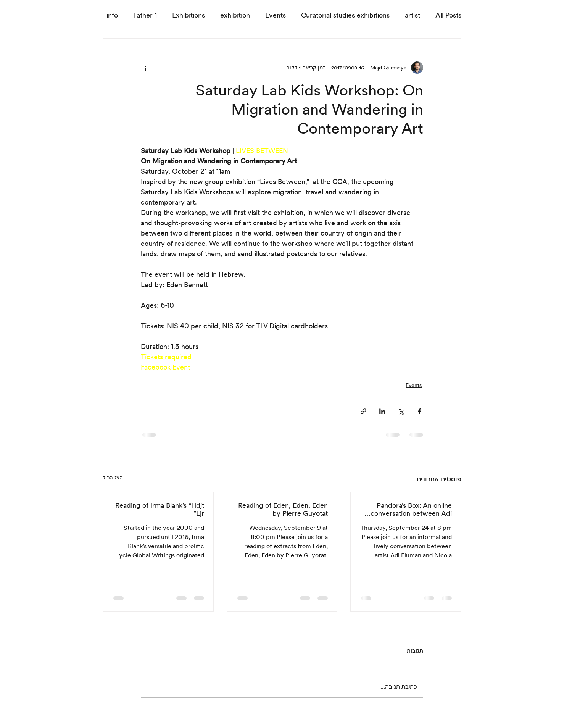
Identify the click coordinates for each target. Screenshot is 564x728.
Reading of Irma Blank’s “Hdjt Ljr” (160, 509)
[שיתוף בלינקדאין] (382, 411)
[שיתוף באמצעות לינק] (363, 411)
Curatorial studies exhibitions (345, 15)
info (112, 15)
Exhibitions (189, 15)
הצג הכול (113, 478)
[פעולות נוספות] (145, 68)
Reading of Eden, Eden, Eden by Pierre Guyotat (283, 509)
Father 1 (145, 15)
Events (276, 15)
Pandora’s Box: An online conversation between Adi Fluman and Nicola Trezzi (411, 509)
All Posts (448, 15)
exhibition (235, 15)
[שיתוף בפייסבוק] (420, 411)
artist (413, 15)
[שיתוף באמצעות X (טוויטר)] (401, 411)
